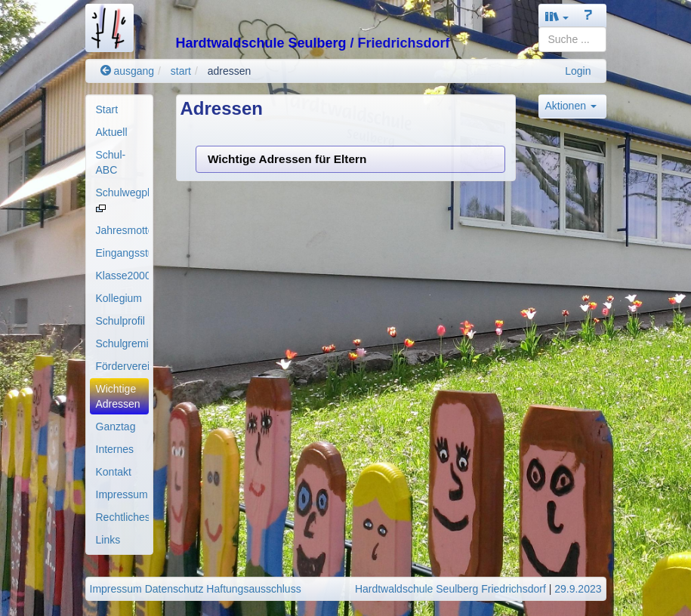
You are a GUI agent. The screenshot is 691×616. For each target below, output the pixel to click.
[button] (557, 16)
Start (107, 109)
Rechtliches (122, 517)
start (181, 71)
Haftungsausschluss (253, 589)
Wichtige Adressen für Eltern (287, 159)
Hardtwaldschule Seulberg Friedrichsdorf (450, 589)
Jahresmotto (122, 230)
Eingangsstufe (122, 253)
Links (108, 540)
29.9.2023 (578, 589)
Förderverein (122, 366)
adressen (230, 71)
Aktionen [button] (571, 106)
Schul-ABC (111, 162)
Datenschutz (174, 589)
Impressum (122, 494)
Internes (115, 449)
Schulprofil (120, 321)
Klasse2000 (122, 276)
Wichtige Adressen (118, 396)
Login (578, 71)
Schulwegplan (122, 199)
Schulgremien (122, 343)
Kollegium (119, 298)
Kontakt (114, 472)
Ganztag (116, 427)
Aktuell (112, 132)
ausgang (128, 71)
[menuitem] (119, 109)
